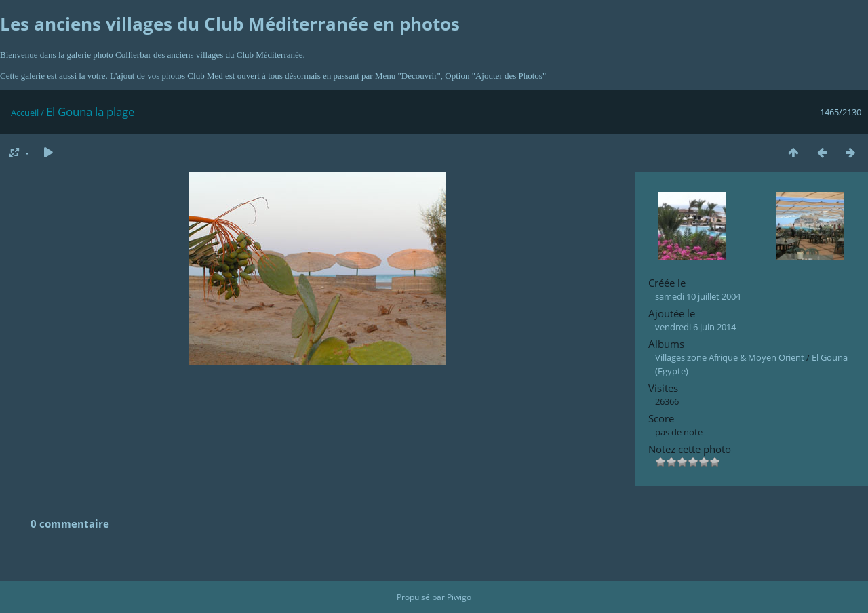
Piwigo (459, 597)
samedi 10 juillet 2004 (698, 296)
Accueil (25, 113)
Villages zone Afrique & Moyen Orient (730, 357)
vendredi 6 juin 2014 (695, 327)
